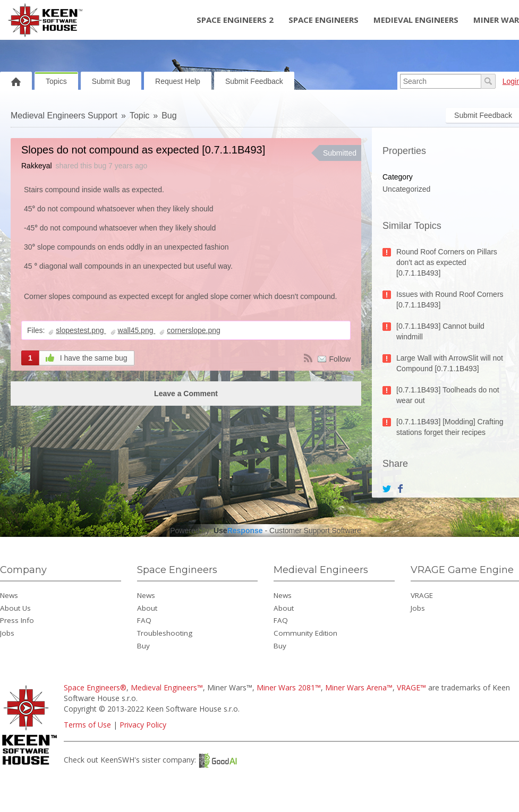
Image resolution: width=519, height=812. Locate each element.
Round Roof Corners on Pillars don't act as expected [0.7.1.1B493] (447, 262)
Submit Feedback (254, 81)
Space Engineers (324, 20)
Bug (169, 116)
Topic (139, 116)
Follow (340, 359)
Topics (56, 81)
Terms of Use (87, 725)
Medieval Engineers (416, 20)
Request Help (178, 81)
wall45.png (137, 330)
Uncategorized (406, 189)
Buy (143, 646)
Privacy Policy (143, 725)
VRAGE (422, 595)
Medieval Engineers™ (167, 687)
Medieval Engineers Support (64, 116)
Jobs (7, 633)
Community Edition (305, 633)
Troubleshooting (165, 633)
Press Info (17, 620)
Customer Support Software (315, 531)
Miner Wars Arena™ (359, 687)
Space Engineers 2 (235, 20)
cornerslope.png (193, 330)
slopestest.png (81, 330)
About (147, 608)
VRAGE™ (411, 687)
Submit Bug (111, 81)
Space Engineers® (95, 687)
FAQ (144, 620)
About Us (15, 608)
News (9, 595)
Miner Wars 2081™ (289, 687)
